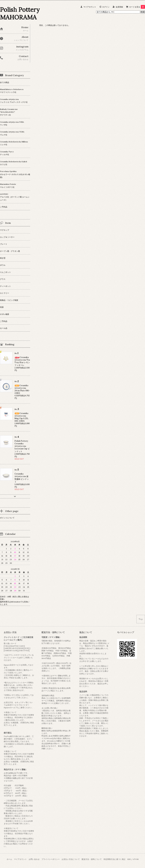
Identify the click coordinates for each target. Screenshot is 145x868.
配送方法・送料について (92, 859)
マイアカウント (90, 7)
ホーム (9, 859)
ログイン (106, 7)
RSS (129, 859)
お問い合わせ (34, 859)
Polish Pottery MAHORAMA (20, 13)
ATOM (136, 859)
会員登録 (119, 7)
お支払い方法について (71, 859)
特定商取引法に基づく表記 (114, 859)
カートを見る (137, 7)
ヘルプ (14, 708)
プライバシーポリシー (51, 859)
